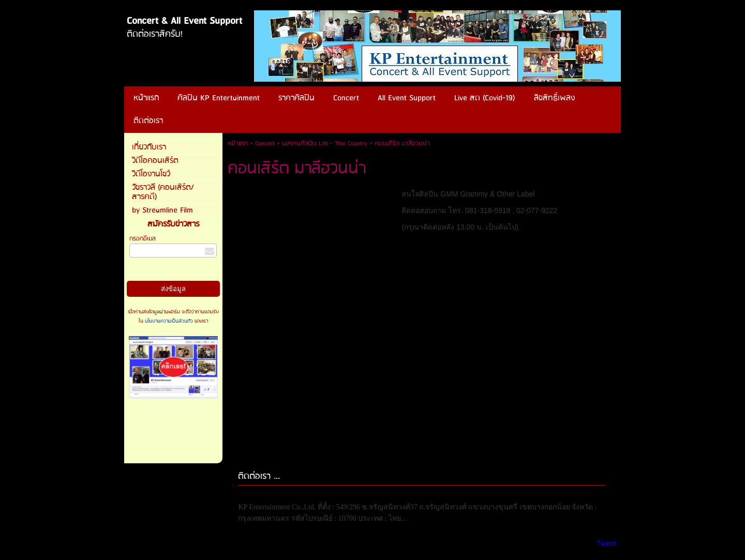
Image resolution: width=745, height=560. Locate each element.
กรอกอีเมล (143, 239)
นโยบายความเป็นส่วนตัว (169, 321)
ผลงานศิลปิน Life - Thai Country (325, 143)
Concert (265, 143)
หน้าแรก (238, 143)
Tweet (606, 543)
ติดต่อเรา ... (259, 476)
